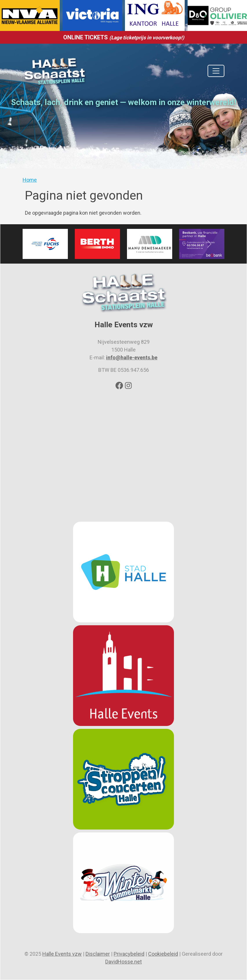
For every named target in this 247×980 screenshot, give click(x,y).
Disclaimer (98, 954)
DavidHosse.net (124, 962)
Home (30, 180)
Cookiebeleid (163, 954)
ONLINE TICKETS (124, 37)
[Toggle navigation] (216, 71)
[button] (38, 244)
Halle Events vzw (62, 954)
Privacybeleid (129, 954)
